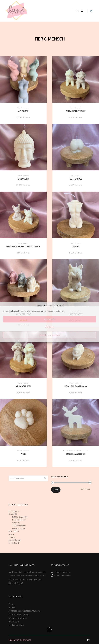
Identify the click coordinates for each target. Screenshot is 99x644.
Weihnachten (17, 528)
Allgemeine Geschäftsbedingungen (24, 611)
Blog (11, 604)
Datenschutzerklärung (19, 614)
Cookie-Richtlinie (16, 625)
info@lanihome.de (61, 572)
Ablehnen (49, 327)
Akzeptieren (50, 319)
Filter (56, 490)
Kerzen (11, 514)
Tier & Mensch (18, 526)
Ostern (15, 523)
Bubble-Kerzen (18, 517)
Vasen (11, 537)
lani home (27, 640)
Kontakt (12, 607)
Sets (10, 534)
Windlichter (13, 543)
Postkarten (13, 531)
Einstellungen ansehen (50, 335)
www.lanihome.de (61, 576)
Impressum (14, 622)
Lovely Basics (17, 520)
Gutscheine (13, 511)
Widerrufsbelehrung (18, 618)
